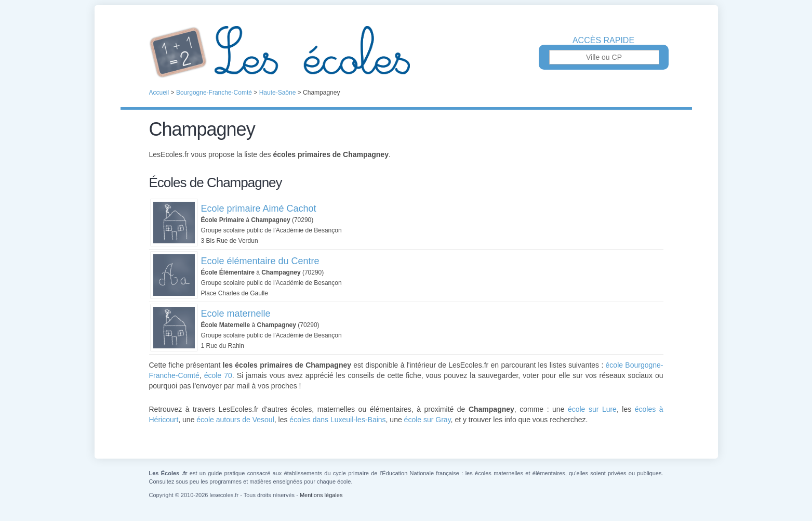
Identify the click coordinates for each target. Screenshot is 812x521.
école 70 (218, 375)
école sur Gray (428, 420)
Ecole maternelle (236, 314)
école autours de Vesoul (235, 420)
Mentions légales (321, 495)
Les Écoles (406, 52)
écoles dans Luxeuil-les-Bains (337, 420)
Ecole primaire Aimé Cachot (259, 209)
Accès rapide (603, 41)
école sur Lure (592, 409)
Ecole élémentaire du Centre (260, 261)
